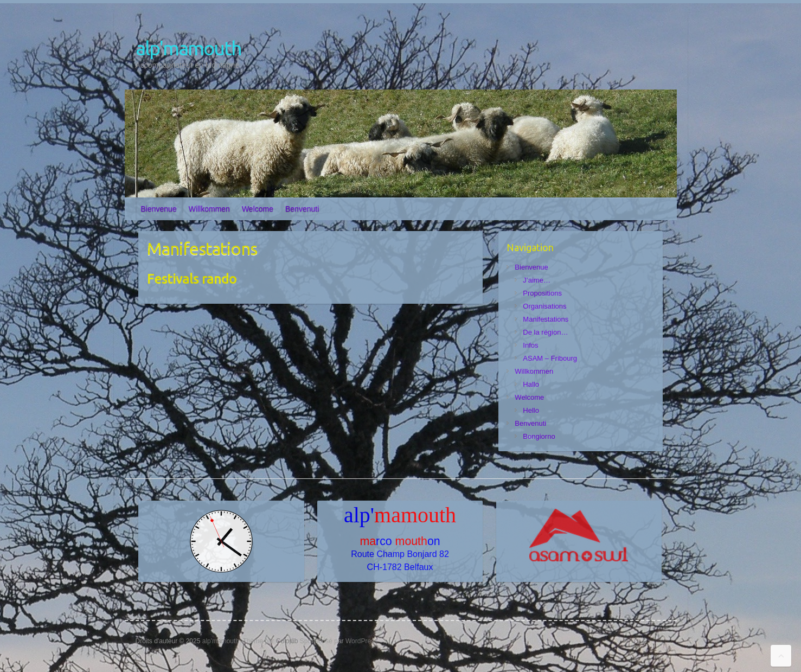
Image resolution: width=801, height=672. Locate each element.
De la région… (545, 332)
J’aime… (537, 280)
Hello (531, 410)
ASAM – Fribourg (550, 358)
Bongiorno (539, 436)
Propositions (542, 293)
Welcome (258, 209)
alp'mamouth (188, 48)
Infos (530, 345)
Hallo (531, 384)
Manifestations (546, 319)
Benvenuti (302, 209)
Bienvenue (159, 209)
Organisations (544, 306)
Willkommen (209, 209)
